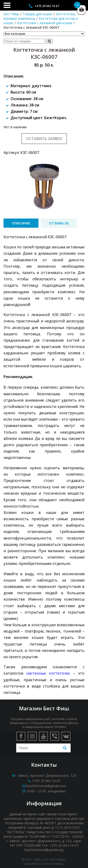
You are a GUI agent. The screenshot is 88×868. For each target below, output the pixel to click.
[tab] (21, 223)
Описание (21, 223)
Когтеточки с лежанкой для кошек (45, 23)
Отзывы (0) (59, 223)
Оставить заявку (44, 139)
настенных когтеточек (48, 673)
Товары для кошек (38, 14)
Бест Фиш (11, 14)
